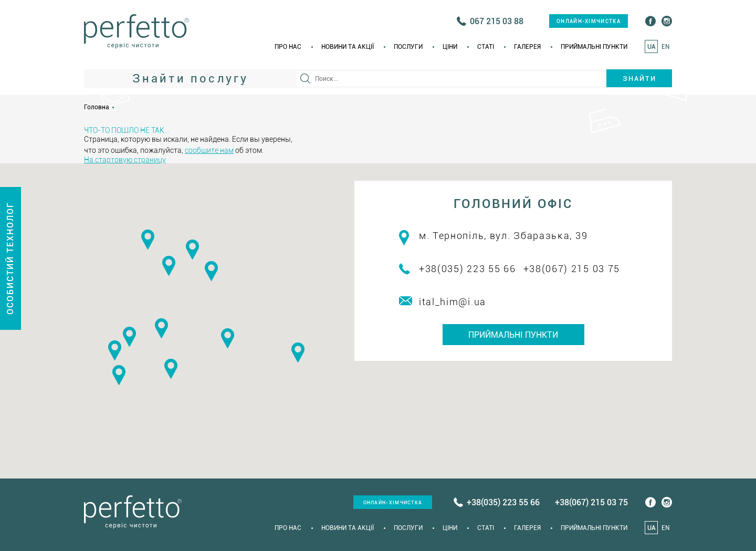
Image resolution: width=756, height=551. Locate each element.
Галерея (527, 47)
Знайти (639, 79)
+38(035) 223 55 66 (468, 269)
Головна (97, 107)
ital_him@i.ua (453, 302)
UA (652, 47)
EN (665, 47)
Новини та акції (348, 47)
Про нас (288, 47)
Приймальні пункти (594, 47)
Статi (486, 47)
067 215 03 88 (497, 21)
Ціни (450, 47)
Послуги (408, 47)
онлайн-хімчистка (589, 21)
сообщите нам (209, 150)
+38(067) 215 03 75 (572, 269)
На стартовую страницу (125, 160)
